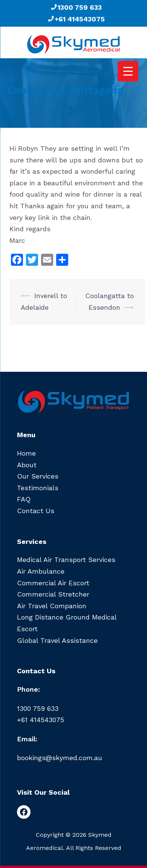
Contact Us (36, 511)
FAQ (24, 499)
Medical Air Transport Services (66, 560)
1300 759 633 (76, 7)
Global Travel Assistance (57, 640)
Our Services (38, 476)
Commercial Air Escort (53, 583)
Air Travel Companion (52, 606)
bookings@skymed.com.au (60, 758)
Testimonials (38, 488)
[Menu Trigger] (128, 71)
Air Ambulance (41, 571)
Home (26, 453)
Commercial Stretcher (53, 594)
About (27, 465)
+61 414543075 (76, 19)
